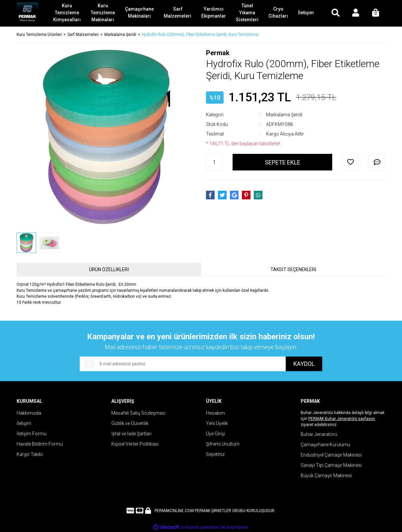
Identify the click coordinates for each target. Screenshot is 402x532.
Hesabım (215, 413)
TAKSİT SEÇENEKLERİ (293, 269)
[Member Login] (355, 13)
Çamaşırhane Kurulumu (325, 445)
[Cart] (375, 13)
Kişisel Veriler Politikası (135, 444)
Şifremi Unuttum (223, 444)
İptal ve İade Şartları (131, 434)
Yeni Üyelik (217, 423)
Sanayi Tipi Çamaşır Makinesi (331, 465)
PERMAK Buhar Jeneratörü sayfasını (342, 419)
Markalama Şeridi (284, 115)
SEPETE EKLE (283, 162)
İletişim (24, 423)
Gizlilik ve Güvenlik (130, 423)
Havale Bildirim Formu (40, 444)
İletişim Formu (32, 434)
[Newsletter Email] (183, 364)
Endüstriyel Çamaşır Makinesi (331, 455)
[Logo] (27, 13)
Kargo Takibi (30, 454)
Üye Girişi (215, 434)
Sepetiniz (215, 454)
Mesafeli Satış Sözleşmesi (138, 413)
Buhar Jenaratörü (319, 434)
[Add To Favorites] (351, 162)
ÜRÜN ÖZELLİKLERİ (109, 269)
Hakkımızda (29, 413)
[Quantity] (214, 162)
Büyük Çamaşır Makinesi (326, 476)
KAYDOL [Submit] (304, 364)
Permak (218, 53)
